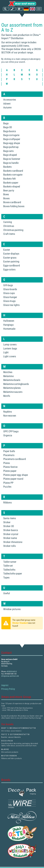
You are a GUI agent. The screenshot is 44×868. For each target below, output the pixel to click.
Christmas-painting (13, 230)
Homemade (9, 329)
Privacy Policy (8, 689)
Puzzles (7, 487)
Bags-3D (8, 127)
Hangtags (8, 325)
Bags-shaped (10, 155)
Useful (7, 593)
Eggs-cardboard (12, 266)
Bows (6, 194)
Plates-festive (10, 467)
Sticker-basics (11, 530)
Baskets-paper (11, 183)
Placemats (9, 455)
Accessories (10, 100)
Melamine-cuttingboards (16, 384)
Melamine (8, 376)
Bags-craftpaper (12, 139)
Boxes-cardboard (12, 202)
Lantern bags (10, 349)
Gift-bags (8, 285)
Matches (8, 372)
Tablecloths (9, 570)
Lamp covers (10, 345)
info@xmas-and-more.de (10, 676)
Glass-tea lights (11, 305)
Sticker (7, 522)
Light (6, 352)
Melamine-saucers (13, 392)
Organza (8, 435)
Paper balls (9, 451)
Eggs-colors (9, 270)
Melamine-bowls (12, 380)
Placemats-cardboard (15, 459)
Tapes (6, 578)
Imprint (5, 685)
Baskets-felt (10, 179)
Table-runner (10, 562)
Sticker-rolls (10, 546)
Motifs (7, 396)
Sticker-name (10, 538)
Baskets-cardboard (13, 171)
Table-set (8, 566)
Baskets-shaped (12, 187)
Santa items (10, 518)
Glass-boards (10, 289)
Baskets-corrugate (13, 175)
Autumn (7, 108)
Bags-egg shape (12, 143)
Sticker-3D (9, 526)
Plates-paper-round (13, 479)
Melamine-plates (12, 388)
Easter (7, 250)
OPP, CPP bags (11, 431)
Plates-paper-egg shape (16, 475)
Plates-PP (8, 483)
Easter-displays (11, 254)
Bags (6, 123)
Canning (8, 222)
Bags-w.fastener (12, 159)
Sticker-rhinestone (13, 542)
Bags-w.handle (11, 163)
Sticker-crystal (11, 534)
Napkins (8, 412)
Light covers (10, 356)
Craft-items (9, 234)
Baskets (7, 167)
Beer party (9, 191)
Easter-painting (11, 262)
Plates (7, 463)
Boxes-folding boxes (14, 206)
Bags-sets (8, 151)
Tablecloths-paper (13, 574)
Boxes (6, 198)
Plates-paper (10, 471)
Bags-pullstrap (11, 147)
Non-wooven (10, 416)
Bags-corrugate (11, 135)
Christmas (9, 226)
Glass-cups (9, 293)
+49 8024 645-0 (11, 672)
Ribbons (8, 503)
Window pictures (12, 609)
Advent (7, 104)
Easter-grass (10, 258)
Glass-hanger (10, 297)
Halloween (9, 321)
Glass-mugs (9, 301)
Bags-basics (10, 131)
